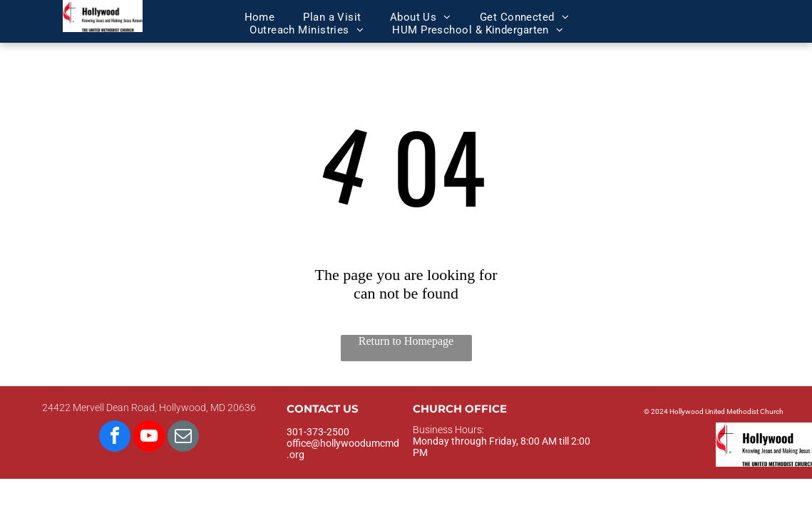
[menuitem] (260, 17)
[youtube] (149, 438)
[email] (183, 438)
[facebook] (115, 438)
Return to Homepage (406, 341)
